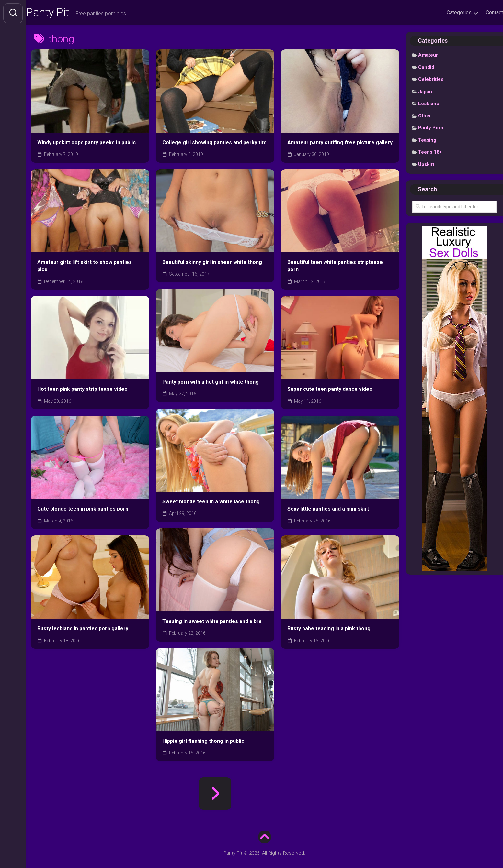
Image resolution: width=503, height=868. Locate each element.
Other (425, 117)
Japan (425, 93)
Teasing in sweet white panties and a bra (212, 623)
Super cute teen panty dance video (330, 390)
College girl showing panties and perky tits (214, 144)
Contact (481, 12)
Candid (426, 69)
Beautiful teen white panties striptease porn (335, 267)
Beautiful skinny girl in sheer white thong (212, 264)
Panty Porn (431, 129)
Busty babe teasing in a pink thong (329, 630)
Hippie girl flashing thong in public (203, 742)
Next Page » (215, 795)
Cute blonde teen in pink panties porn (83, 510)
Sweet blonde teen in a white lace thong (211, 503)
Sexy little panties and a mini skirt (328, 510)
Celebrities (431, 81)
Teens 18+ (430, 154)
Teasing (427, 141)
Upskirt (426, 166)
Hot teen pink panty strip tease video (82, 390)
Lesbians (429, 105)
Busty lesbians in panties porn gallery (83, 630)
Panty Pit (61, 13)
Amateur (428, 57)
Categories (446, 12)
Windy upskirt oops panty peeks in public (86, 144)
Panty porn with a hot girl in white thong (211, 383)
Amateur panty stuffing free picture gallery (340, 144)
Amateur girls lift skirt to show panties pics (85, 267)
